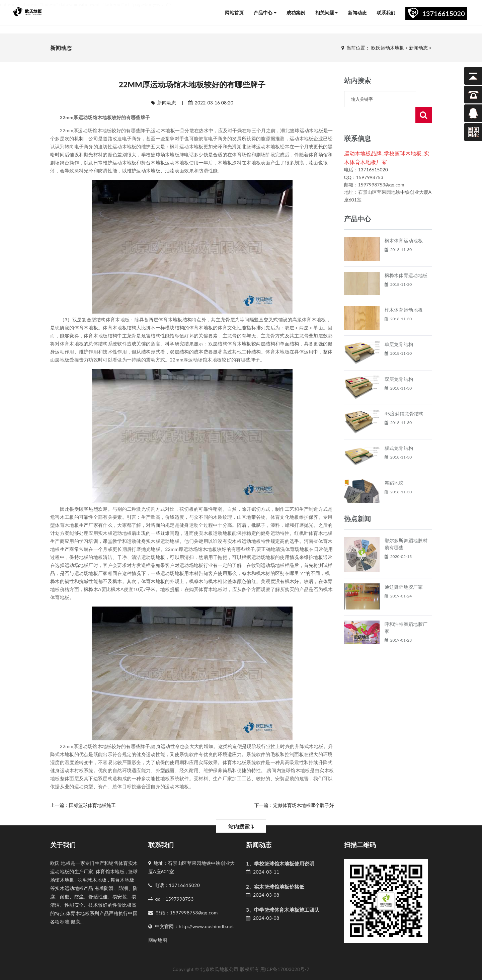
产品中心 (265, 13)
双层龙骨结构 (399, 363)
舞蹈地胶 (394, 467)
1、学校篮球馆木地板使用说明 (280, 864)
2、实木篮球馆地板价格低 (275, 887)
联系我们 (386, 13)
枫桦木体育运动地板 (406, 259)
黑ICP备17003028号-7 (285, 969)
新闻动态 (357, 13)
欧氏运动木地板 (388, 48)
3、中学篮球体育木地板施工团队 (283, 910)
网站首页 (234, 13)
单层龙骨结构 (399, 328)
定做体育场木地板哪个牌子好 (304, 805)
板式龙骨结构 (399, 432)
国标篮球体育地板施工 (92, 805)
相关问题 (327, 13)
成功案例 (296, 13)
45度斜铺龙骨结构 (404, 397)
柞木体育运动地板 (404, 294)
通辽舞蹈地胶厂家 (404, 571)
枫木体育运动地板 (404, 224)
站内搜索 (241, 826)
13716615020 (444, 13)
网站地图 (158, 940)
